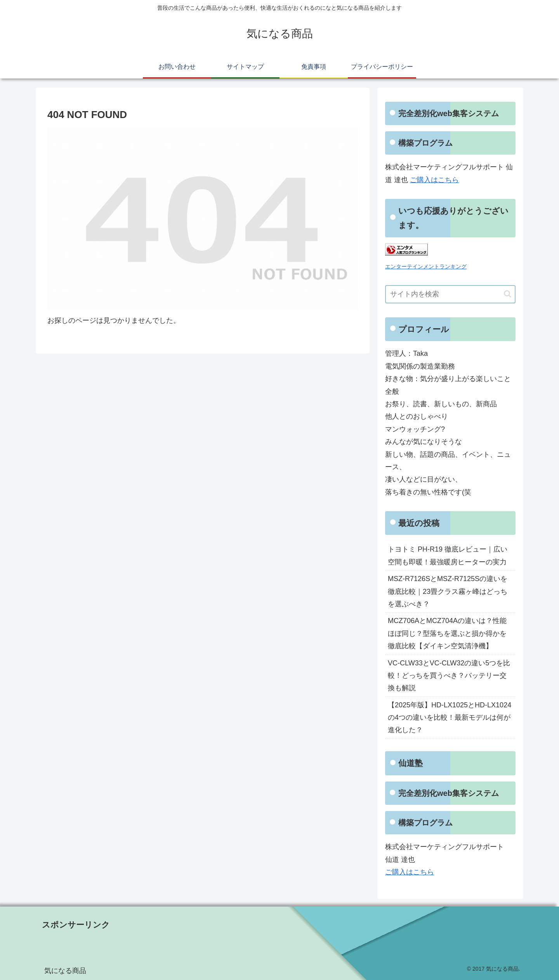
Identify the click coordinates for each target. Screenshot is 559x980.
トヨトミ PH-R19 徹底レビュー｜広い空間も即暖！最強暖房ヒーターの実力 (448, 555)
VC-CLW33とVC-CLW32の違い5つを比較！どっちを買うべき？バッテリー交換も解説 (449, 676)
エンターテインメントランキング (426, 266)
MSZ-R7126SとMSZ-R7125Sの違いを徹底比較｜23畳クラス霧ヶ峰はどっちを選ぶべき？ (448, 591)
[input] (450, 294)
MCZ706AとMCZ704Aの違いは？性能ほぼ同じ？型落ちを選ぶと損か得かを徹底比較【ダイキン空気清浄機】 (447, 633)
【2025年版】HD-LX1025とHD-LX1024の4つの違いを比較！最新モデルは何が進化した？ (450, 718)
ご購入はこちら (434, 180)
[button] (508, 294)
